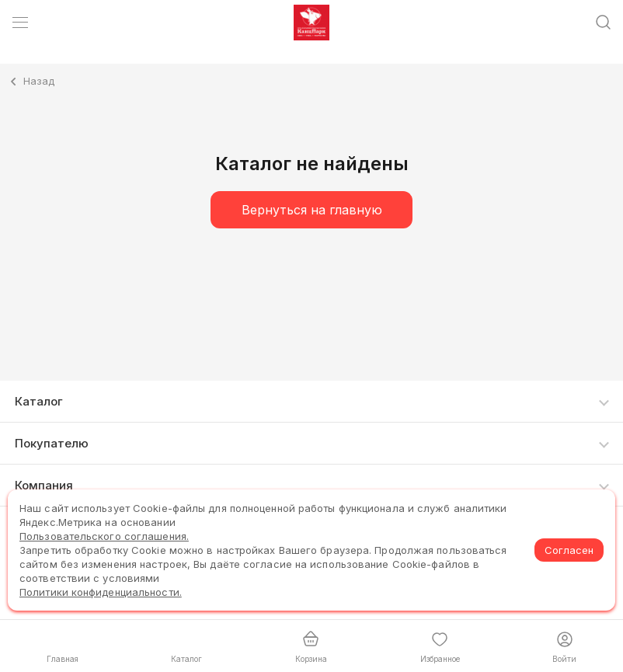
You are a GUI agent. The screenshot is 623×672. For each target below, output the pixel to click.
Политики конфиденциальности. (101, 592)
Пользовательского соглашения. (104, 536)
